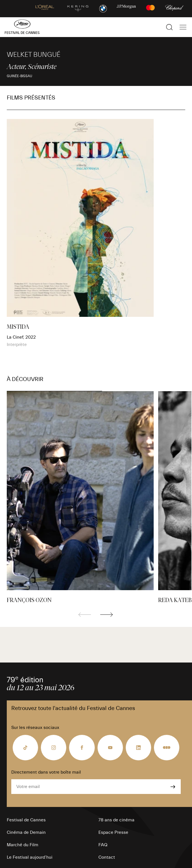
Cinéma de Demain (26, 832)
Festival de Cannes (26, 820)
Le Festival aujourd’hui (30, 857)
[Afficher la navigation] (183, 27)
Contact (107, 857)
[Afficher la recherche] (169, 27)
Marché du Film (23, 845)
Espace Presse (113, 832)
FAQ (103, 845)
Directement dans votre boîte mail (46, 772)
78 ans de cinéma (116, 820)
